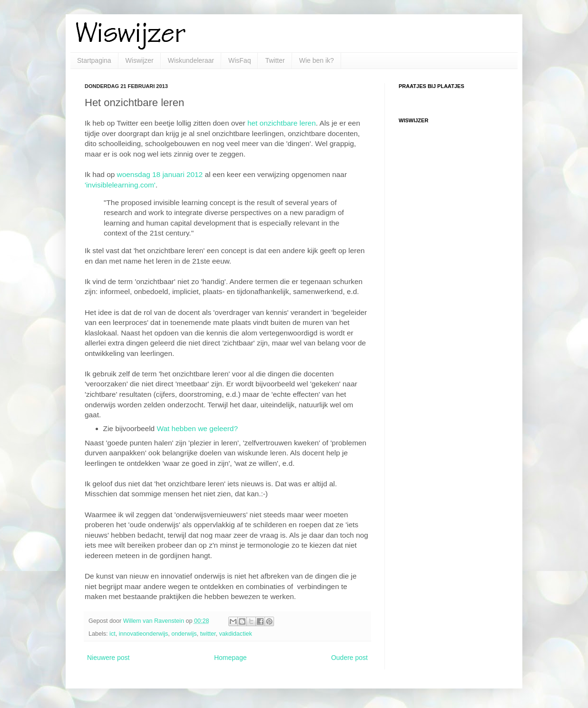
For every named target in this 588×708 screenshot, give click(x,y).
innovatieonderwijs (144, 634)
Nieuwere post (108, 658)
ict (113, 634)
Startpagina (94, 60)
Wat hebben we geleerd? (197, 428)
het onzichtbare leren (282, 123)
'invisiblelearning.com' (120, 185)
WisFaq (240, 60)
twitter (208, 634)
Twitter (275, 60)
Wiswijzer (140, 60)
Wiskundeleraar (191, 60)
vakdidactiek (235, 634)
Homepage (230, 658)
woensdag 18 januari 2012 (160, 174)
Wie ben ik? (317, 60)
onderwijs (184, 634)
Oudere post (349, 658)
